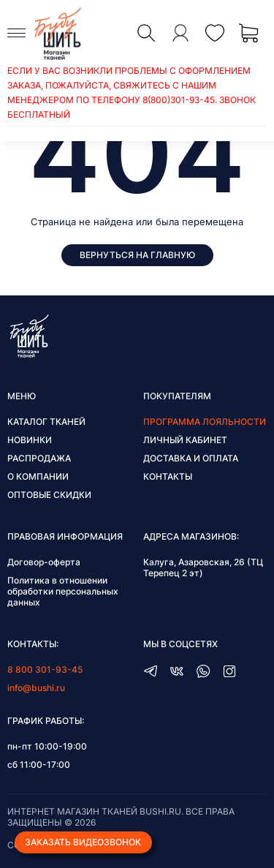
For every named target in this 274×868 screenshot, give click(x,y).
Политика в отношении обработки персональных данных (63, 591)
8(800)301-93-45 (179, 100)
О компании (38, 476)
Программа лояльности (205, 422)
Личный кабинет (185, 440)
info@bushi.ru (36, 688)
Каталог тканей (46, 422)
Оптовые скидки (49, 495)
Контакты (168, 476)
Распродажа (39, 458)
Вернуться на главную (137, 255)
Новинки (30, 440)
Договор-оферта (44, 562)
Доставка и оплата (191, 458)
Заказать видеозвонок (83, 842)
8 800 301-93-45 (45, 669)
